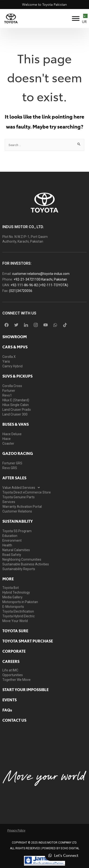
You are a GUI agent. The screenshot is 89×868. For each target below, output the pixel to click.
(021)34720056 (21, 291)
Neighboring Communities (22, 559)
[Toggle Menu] (76, 18)
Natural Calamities (16, 550)
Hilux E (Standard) (16, 400)
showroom (15, 337)
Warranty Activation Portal (22, 507)
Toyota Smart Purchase (28, 641)
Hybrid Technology (16, 592)
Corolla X (9, 357)
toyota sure (15, 631)
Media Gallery (12, 597)
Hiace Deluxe (12, 434)
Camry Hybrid (12, 366)
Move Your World (15, 621)
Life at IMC (10, 670)
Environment (12, 540)
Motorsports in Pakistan (20, 602)
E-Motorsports (13, 607)
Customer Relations (17, 511)
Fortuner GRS (12, 463)
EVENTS (9, 700)
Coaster (8, 443)
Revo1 (7, 395)
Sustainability (18, 521)
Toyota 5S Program (17, 531)
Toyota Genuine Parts (19, 497)
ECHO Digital (70, 848)
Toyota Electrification (18, 611)
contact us (14, 720)
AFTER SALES (14, 478)
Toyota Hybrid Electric (19, 616)
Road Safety (12, 555)
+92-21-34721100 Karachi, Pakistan (40, 279)
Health (7, 545)
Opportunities (13, 675)
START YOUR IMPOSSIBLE (26, 689)
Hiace (7, 439)
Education (10, 536)
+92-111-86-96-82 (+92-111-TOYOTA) (39, 285)
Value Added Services (22, 488)
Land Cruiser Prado (17, 410)
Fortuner (9, 391)
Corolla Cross (12, 386)
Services (9, 502)
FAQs (7, 710)
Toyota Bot (11, 588)
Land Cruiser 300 (15, 414)
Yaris (6, 361)
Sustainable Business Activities (26, 564)
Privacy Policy (16, 831)
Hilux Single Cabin (16, 405)
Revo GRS (10, 468)
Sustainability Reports (19, 569)
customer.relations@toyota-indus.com (41, 274)
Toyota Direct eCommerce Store (27, 492)
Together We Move (16, 680)
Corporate (14, 651)
